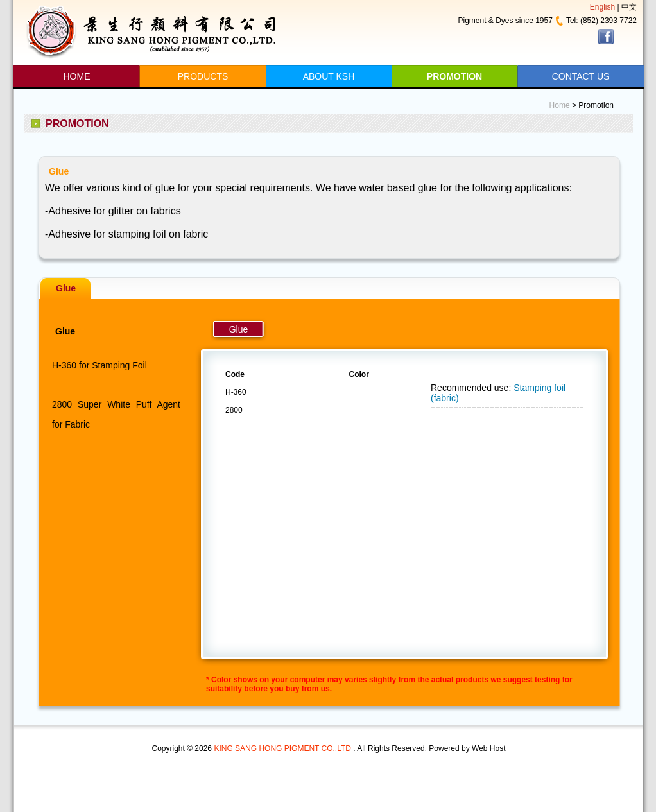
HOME (77, 76)
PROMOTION (454, 76)
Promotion (596, 105)
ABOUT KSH (329, 76)
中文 (629, 7)
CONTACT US (581, 76)
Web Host (488, 748)
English (602, 7)
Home (560, 105)
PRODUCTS (203, 76)
